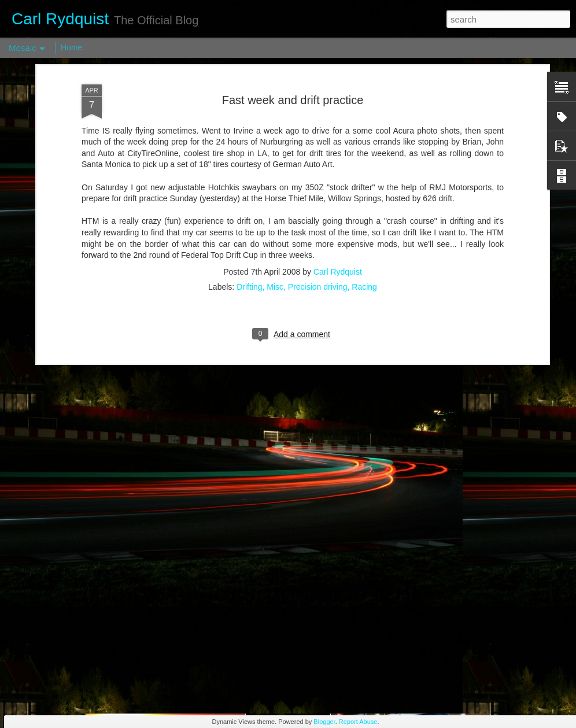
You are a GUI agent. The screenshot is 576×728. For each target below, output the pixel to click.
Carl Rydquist (338, 175)
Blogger (324, 722)
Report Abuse (358, 722)
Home (71, 47)
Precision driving (318, 190)
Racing (364, 190)
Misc (275, 190)
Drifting (249, 190)
